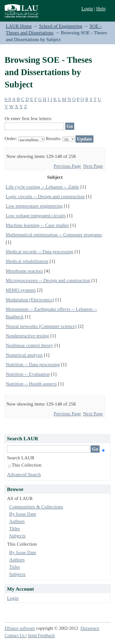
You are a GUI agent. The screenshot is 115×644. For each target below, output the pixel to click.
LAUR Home (19, 26)
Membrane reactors (24, 271)
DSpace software (20, 628)
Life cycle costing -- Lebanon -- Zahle (42, 187)
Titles (15, 528)
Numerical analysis (24, 355)
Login (87, 8)
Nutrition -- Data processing (33, 364)
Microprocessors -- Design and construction (48, 280)
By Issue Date (23, 514)
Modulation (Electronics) (30, 300)
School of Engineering (61, 26)
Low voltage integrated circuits (36, 216)
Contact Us (15, 635)
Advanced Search (24, 474)
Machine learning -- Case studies (37, 225)
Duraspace (90, 628)
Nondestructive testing (27, 336)
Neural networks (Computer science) (41, 326)
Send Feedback (41, 635)
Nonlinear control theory (30, 345)
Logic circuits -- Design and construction (45, 196)
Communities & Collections (36, 507)
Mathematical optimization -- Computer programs (54, 235)
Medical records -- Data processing (39, 252)
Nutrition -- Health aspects (31, 384)
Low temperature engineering (34, 206)
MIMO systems (21, 290)
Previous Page (67, 166)
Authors (17, 521)
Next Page (93, 166)
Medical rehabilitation (27, 261)
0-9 (8, 99)
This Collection (25, 465)
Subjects (17, 536)
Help (101, 8)
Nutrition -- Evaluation (28, 374)
